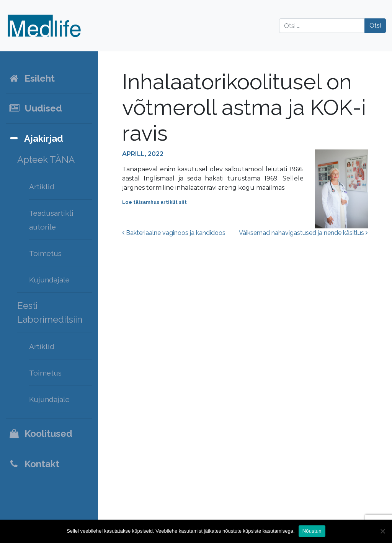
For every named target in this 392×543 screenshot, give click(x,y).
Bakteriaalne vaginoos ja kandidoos (174, 233)
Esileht (31, 78)
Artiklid (42, 187)
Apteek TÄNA (46, 160)
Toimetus (45, 253)
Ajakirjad (36, 139)
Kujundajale (49, 280)
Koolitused (40, 434)
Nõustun (312, 531)
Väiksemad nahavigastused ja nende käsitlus (303, 233)
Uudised (35, 108)
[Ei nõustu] (382, 531)
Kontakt (34, 464)
